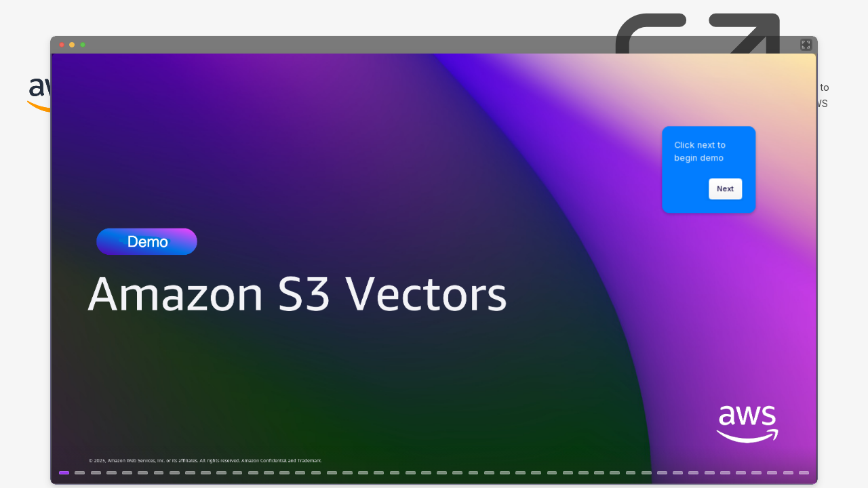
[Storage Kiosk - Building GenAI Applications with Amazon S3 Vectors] (434, 260)
